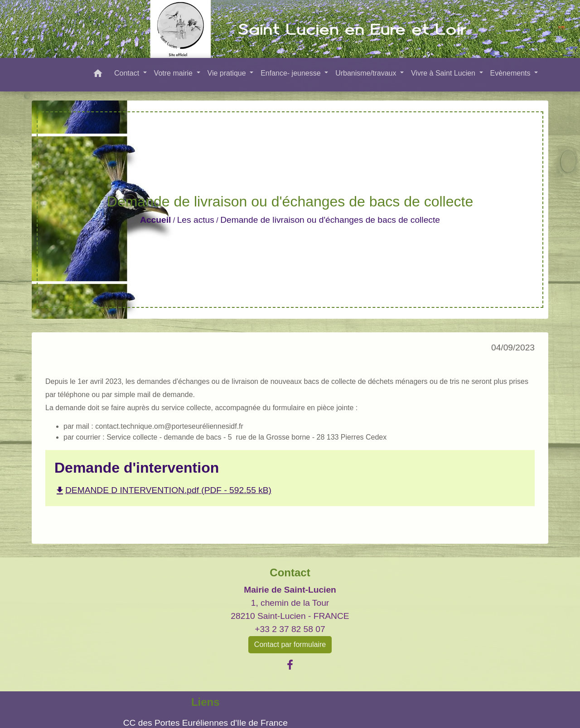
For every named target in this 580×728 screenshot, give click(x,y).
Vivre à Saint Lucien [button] (444, 73)
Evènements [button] (511, 73)
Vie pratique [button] (228, 73)
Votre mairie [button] (174, 73)
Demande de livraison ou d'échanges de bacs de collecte (330, 220)
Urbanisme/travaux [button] (367, 73)
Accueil (155, 220)
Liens (205, 702)
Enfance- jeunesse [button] (292, 73)
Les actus (196, 220)
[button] (98, 75)
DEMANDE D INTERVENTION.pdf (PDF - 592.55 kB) (163, 490)
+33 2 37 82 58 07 (290, 629)
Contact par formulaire (290, 644)
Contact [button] (128, 73)
